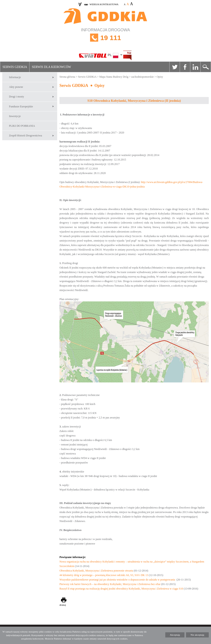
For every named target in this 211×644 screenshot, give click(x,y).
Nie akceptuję (197, 635)
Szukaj (206, 67)
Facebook (185, 67)
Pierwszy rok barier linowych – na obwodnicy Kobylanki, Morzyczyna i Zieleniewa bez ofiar (110, 584)
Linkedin (195, 67)
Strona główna (67, 77)
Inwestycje (15, 116)
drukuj (63, 605)
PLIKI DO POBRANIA (22, 126)
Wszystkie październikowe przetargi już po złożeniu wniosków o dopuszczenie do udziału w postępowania (118, 580)
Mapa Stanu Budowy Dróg (114, 77)
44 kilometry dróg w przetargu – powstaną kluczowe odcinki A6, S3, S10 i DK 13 (104, 575)
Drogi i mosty (17, 97)
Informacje (15, 77)
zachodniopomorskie (143, 77)
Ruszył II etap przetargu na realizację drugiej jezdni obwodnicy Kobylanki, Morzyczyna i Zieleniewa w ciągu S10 (121, 589)
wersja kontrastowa (104, 4)
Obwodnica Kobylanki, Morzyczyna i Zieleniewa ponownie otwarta (96, 571)
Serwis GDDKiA (15, 67)
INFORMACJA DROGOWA (105, 38)
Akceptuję (175, 635)
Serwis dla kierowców (51, 67)
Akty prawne (16, 87)
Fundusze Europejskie (21, 106)
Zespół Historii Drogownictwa (26, 136)
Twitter (175, 67)
